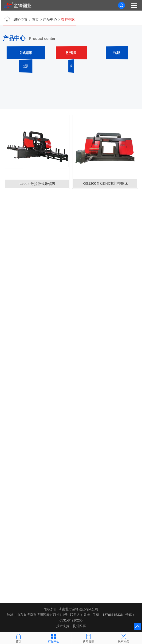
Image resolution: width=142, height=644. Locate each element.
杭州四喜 (79, 626)
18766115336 (113, 615)
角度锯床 (26, 66)
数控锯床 (71, 53)
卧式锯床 (26, 53)
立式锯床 (116, 53)
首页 (35, 20)
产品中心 (50, 20)
